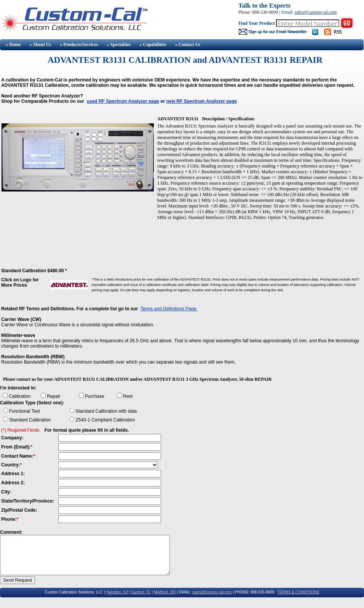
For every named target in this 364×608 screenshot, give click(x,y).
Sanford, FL (141, 592)
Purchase (95, 396)
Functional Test (25, 411)
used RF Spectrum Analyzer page (123, 101)
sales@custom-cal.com (316, 12)
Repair (53, 396)
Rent (128, 396)
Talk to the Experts (264, 6)
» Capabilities (153, 45)
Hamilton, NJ (117, 592)
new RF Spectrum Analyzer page (202, 101)
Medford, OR (165, 592)
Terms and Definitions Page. (169, 309)
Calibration (20, 396)
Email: (288, 12)
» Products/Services (79, 45)
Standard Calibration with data (106, 411)
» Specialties (119, 45)
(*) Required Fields (20, 430)
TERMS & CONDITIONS (298, 592)
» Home (13, 45)
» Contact (188, 45)
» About (41, 45)
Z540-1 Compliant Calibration (105, 420)
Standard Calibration (30, 420)
